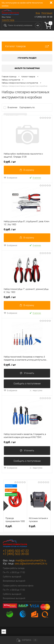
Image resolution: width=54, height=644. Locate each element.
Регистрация (47, 13)
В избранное (10, 178)
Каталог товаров (27, 46)
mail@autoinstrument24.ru (31, 560)
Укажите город (8, 20)
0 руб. (10, 162)
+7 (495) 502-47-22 (16, 551)
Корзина (27, 640)
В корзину (27, 170)
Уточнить (27, 373)
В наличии (13, 107)
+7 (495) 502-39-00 (43, 17)
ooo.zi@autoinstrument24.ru (31, 563)
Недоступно (36, 390)
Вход (38, 13)
